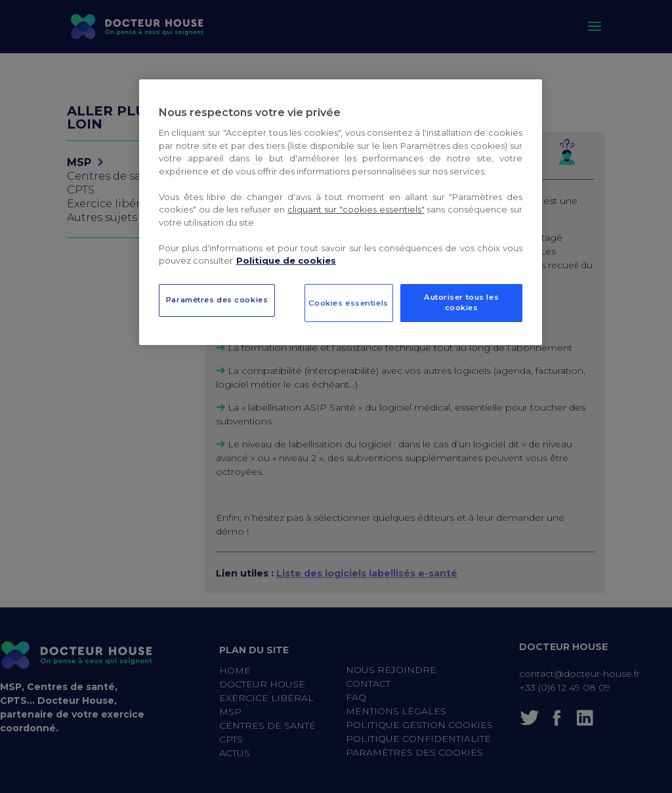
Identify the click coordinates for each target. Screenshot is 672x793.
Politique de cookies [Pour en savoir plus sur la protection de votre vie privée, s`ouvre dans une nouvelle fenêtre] (286, 260)
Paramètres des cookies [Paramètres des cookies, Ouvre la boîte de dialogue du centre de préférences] (217, 300)
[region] (341, 212)
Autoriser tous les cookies (461, 302)
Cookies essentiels (348, 303)
